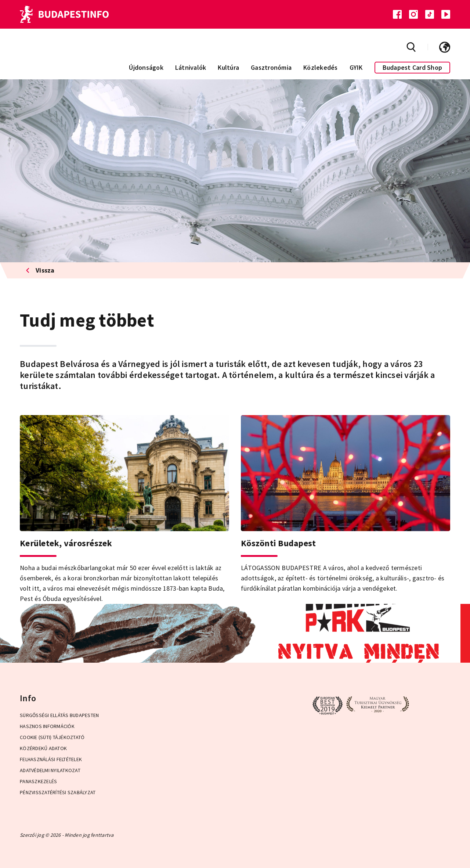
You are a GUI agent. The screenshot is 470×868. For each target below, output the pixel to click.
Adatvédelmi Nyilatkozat (50, 770)
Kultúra (228, 67)
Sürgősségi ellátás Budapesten (59, 715)
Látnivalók (191, 67)
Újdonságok (146, 67)
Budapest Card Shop (413, 67)
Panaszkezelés (38, 781)
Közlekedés (321, 67)
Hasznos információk (47, 726)
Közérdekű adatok (43, 748)
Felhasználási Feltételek (51, 759)
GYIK (356, 67)
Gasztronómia (271, 67)
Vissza (40, 270)
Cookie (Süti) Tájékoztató (52, 737)
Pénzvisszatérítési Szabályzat (58, 792)
